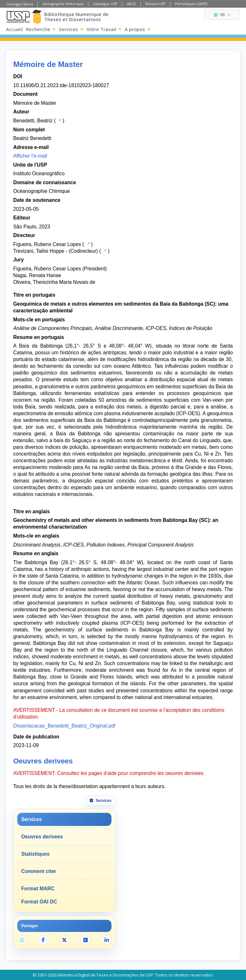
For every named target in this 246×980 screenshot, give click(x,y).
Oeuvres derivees (42, 837)
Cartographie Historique (63, 4)
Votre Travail (104, 29)
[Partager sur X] (64, 940)
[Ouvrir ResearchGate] (86, 940)
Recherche (41, 29)
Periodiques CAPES (191, 4)
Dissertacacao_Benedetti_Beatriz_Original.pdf (64, 726)
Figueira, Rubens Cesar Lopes (47, 244)
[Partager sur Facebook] (43, 940)
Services (71, 29)
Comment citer (39, 871)
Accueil (14, 29)
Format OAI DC (39, 902)
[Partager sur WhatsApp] (22, 940)
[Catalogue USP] (59, 120)
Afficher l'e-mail (30, 156)
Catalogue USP (105, 4)
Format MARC (38, 889)
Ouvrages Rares (20, 4)
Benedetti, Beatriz (33, 121)
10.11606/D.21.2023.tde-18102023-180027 (61, 85)
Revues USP (156, 4)
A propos (137, 29)
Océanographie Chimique (41, 191)
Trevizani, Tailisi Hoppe (39, 251)
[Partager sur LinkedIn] (107, 940)
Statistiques (35, 854)
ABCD (131, 4)
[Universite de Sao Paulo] (18, 17)
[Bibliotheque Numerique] (37, 17)
